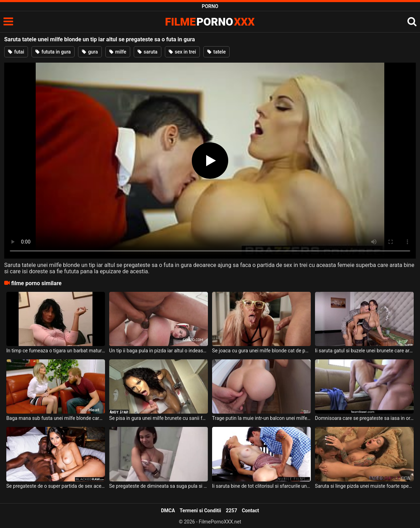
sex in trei (182, 52)
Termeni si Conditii (200, 511)
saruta (148, 52)
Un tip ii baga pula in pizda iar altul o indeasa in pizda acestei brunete (159, 351)
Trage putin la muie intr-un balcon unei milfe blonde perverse (261, 418)
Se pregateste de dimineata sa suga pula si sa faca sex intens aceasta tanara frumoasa (159, 486)
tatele (216, 52)
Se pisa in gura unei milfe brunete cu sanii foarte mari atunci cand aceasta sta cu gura (159, 418)
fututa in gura (53, 52)
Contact (250, 511)
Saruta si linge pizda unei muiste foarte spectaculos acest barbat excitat (364, 486)
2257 (231, 511)
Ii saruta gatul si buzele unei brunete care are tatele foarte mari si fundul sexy (364, 351)
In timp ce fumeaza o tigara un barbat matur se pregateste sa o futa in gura (56, 351)
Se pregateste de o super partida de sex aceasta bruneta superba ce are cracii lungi (56, 486)
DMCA (168, 511)
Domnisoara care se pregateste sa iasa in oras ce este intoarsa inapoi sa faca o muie (364, 418)
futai (16, 52)
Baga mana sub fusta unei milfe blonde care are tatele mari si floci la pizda (56, 418)
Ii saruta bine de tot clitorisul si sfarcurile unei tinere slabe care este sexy (261, 486)
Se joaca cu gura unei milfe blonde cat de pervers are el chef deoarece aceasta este (261, 351)
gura (90, 52)
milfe (118, 52)
